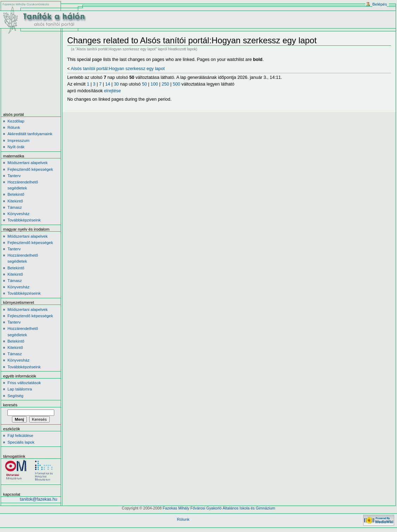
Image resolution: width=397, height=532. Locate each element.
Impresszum (18, 140)
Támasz (15, 207)
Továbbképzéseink (24, 220)
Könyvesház (18, 214)
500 (176, 84)
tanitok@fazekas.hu (38, 499)
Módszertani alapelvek (27, 163)
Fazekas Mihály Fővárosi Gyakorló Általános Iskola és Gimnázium (219, 508)
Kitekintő (15, 201)
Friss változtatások (24, 383)
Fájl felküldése (20, 436)
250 (165, 84)
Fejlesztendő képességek (30, 169)
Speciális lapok (21, 442)
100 (154, 84)
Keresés (10, 405)
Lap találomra (20, 389)
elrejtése (112, 91)
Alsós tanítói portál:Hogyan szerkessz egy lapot (118, 69)
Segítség (15, 396)
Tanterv (14, 176)
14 (108, 84)
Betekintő (16, 194)
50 (144, 84)
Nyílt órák (16, 147)
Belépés (380, 4)
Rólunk (14, 127)
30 (116, 84)
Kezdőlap (16, 121)
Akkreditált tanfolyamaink (30, 134)
